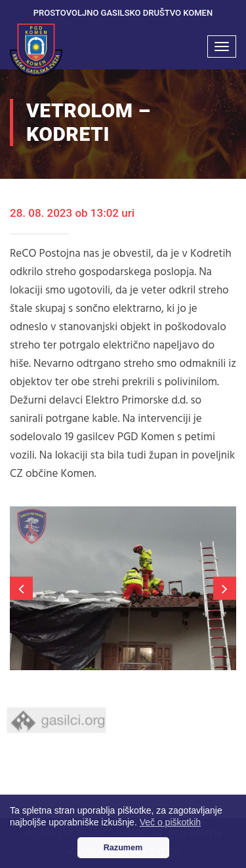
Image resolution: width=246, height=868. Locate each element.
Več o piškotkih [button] (170, 822)
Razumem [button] (123, 848)
